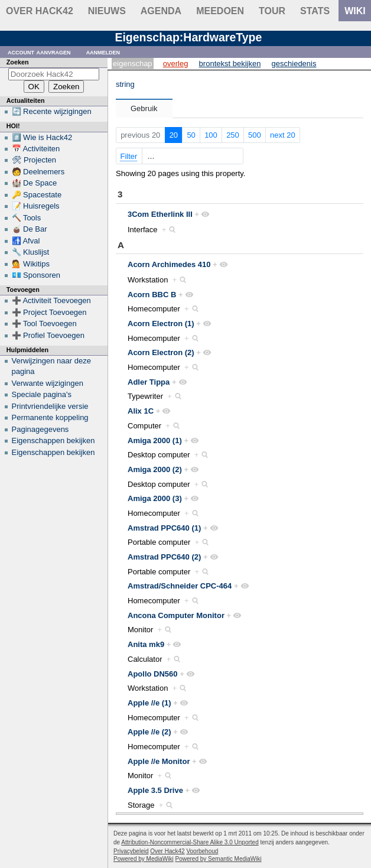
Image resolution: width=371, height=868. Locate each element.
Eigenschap (133, 64)
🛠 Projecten (34, 160)
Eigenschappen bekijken (53, 440)
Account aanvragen (39, 52)
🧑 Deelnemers (38, 172)
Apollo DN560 (153, 674)
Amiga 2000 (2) (155, 469)
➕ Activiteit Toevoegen (51, 300)
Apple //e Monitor (159, 761)
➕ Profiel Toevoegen (48, 335)
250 (233, 135)
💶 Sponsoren (36, 275)
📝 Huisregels (36, 206)
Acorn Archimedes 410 (169, 264)
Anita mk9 (146, 644)
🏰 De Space (35, 183)
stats (315, 11)
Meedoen (220, 11)
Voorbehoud (202, 851)
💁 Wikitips (31, 264)
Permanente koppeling (50, 417)
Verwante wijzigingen (48, 383)
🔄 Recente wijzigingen (52, 111)
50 (191, 135)
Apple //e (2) (149, 732)
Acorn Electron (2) (161, 352)
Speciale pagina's (42, 394)
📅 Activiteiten (36, 149)
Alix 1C (141, 411)
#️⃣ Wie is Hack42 (42, 137)
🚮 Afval (26, 241)
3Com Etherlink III (160, 214)
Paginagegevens (40, 429)
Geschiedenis (294, 64)
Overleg (176, 64)
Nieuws (107, 11)
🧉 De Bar (30, 229)
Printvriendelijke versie (50, 406)
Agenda (161, 11)
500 (255, 135)
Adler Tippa (149, 382)
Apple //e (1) (149, 703)
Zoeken (18, 62)
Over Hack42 (40, 11)
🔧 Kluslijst (31, 252)
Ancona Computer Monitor (176, 615)
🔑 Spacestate (37, 195)
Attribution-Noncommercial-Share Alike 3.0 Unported (190, 842)
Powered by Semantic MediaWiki (219, 859)
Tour (272, 11)
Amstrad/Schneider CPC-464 (180, 586)
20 (174, 135)
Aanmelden (103, 52)
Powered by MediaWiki (144, 859)
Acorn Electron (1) (161, 324)
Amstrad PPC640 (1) (164, 528)
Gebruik (144, 108)
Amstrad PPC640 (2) (164, 557)
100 (211, 135)
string (125, 84)
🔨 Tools (27, 218)
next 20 (283, 135)
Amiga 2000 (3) (155, 498)
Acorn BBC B (152, 295)
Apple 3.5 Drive (155, 790)
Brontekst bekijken (230, 64)
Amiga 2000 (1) (155, 440)
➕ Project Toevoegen (49, 312)
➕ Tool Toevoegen (44, 324)
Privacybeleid (131, 851)
